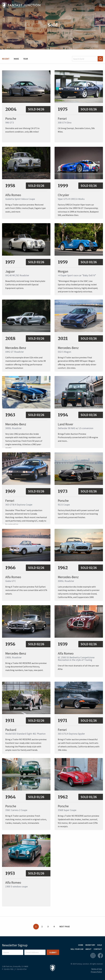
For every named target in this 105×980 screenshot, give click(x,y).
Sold (100, 945)
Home (81, 945)
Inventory (90, 945)
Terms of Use (97, 969)
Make (16, 59)
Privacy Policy (96, 972)
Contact (98, 949)
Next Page (65, 926)
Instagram (93, 956)
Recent (6, 59)
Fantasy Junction (21, 5)
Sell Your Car (77, 949)
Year (26, 59)
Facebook (100, 956)
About (88, 949)
